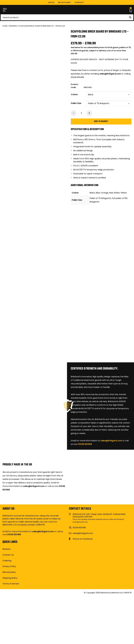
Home (5, 26)
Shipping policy (10, 578)
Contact (79, 2)
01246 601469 (85, 444)
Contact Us (8, 555)
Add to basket (101, 121)
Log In (51, 2)
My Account (64, 2)
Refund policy (9, 572)
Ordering (13, 26)
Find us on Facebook (83, 539)
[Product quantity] (81, 113)
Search (130, 17)
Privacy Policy (9, 566)
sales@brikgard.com (110, 74)
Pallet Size (76, 103)
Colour (74, 94)
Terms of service (11, 584)
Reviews (6, 549)
